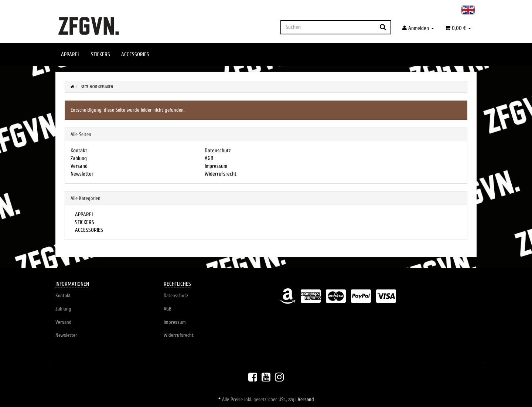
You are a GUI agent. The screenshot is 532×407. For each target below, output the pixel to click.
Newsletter (82, 174)
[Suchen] (328, 27)
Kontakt (79, 151)
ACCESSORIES (135, 55)
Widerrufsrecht (221, 174)
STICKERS (100, 55)
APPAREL (70, 55)
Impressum (216, 166)
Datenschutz (218, 151)
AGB (209, 158)
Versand (79, 166)
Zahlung (79, 158)
